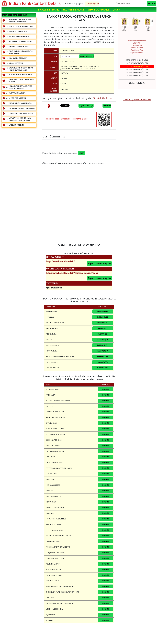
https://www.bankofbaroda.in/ (60, 261)
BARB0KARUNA (103, 323)
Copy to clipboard (87, 56)
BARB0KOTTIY (103, 362)
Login (116, 10)
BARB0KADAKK (103, 317)
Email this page (86, 106)
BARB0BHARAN (103, 311)
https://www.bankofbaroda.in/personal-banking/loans (72, 273)
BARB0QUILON (103, 345)
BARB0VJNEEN (103, 334)
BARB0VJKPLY (103, 328)
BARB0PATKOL (103, 368)
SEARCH (152, 4)
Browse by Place (73, 10)
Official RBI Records (104, 98)
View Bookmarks (98, 10)
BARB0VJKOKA (103, 351)
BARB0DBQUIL (103, 340)
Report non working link (99, 264)
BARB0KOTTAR (103, 356)
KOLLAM (105, 389)
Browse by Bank (48, 10)
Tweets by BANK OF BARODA (137, 99)
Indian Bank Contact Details (35, 3)
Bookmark (107, 106)
